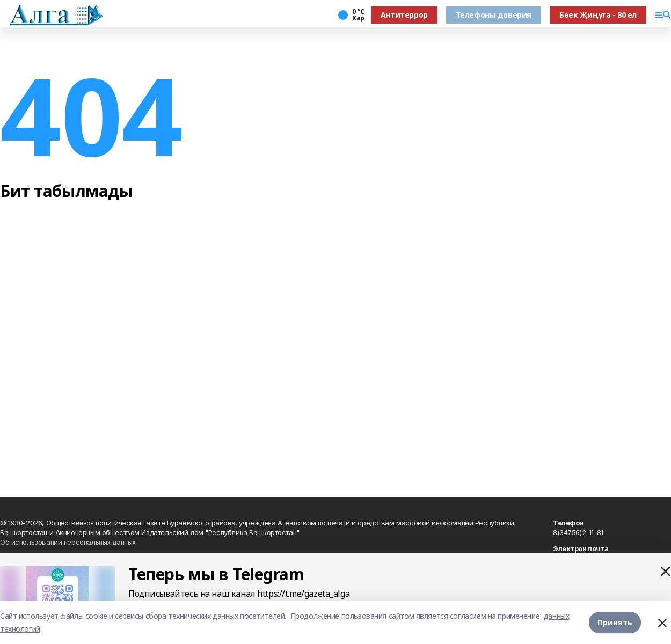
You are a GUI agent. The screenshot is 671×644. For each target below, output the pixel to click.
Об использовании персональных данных (68, 542)
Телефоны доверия (494, 15)
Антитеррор (404, 15)
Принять (615, 622)
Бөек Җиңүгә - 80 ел (598, 15)
